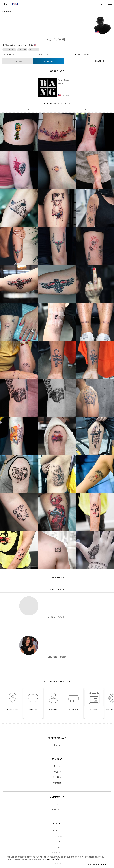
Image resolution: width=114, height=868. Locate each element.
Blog (57, 765)
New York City (25, 45)
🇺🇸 (35, 45)
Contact (48, 61)
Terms (57, 728)
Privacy (57, 733)
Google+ (57, 825)
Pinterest (57, 808)
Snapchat (57, 814)
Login (57, 706)
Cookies (57, 739)
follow (18, 61)
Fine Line (34, 50)
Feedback (57, 771)
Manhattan (11, 45)
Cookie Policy (52, 860)
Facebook (57, 797)
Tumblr (57, 803)
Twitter (57, 819)
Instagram (57, 792)
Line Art (22, 50)
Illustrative (9, 50)
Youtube (57, 830)
